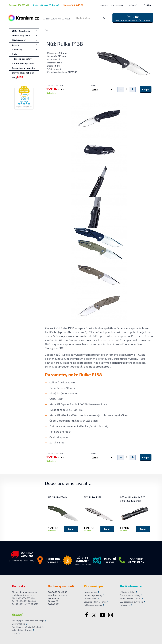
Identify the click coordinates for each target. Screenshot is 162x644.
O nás (15, 633)
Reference (125, 605)
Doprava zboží (19, 624)
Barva (94, 85)
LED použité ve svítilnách (131, 602)
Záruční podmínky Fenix (95, 602)
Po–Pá (73, 5)
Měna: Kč (133, 5)
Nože (47, 30)
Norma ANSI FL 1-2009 (130, 599)
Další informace (131, 586)
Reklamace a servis (93, 605)
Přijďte (46, 5)
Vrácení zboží (90, 599)
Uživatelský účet (128, 592)
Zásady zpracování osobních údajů (28, 621)
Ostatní (17, 614)
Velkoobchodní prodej (22, 630)
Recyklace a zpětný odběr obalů (27, 627)
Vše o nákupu (117, 5)
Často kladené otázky (130, 595)
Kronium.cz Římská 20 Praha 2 (54, 601)
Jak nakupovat (90, 592)
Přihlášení (147, 5)
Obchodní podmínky (93, 595)
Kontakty (104, 5)
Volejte (19, 5)
